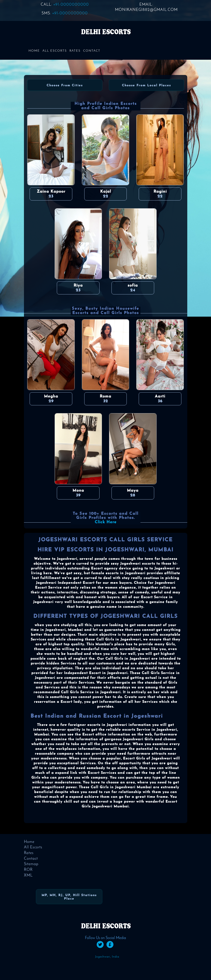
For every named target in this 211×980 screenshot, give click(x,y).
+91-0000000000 (71, 5)
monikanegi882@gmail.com (146, 10)
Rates (75, 51)
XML (28, 876)
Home (34, 51)
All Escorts (55, 51)
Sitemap (31, 864)
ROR (28, 870)
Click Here (106, 522)
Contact (92, 51)
